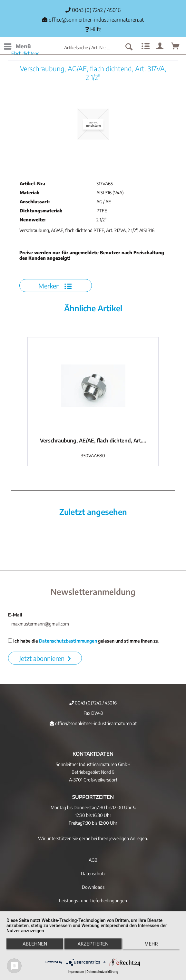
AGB (93, 860)
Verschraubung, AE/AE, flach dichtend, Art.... (93, 441)
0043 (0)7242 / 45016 (93, 703)
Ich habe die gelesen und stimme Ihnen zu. (84, 641)
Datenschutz (93, 873)
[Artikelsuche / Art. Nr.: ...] (98, 46)
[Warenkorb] (176, 46)
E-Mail (15, 615)
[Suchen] (129, 46)
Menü (17, 45)
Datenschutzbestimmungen (68, 641)
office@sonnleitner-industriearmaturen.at (96, 20)
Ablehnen (35, 944)
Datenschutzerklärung (102, 972)
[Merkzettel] (145, 46)
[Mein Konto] (160, 46)
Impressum (76, 972)
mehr (151, 944)
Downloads (93, 887)
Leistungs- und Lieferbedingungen (93, 901)
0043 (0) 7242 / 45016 (93, 10)
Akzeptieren (93, 944)
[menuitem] (17, 46)
